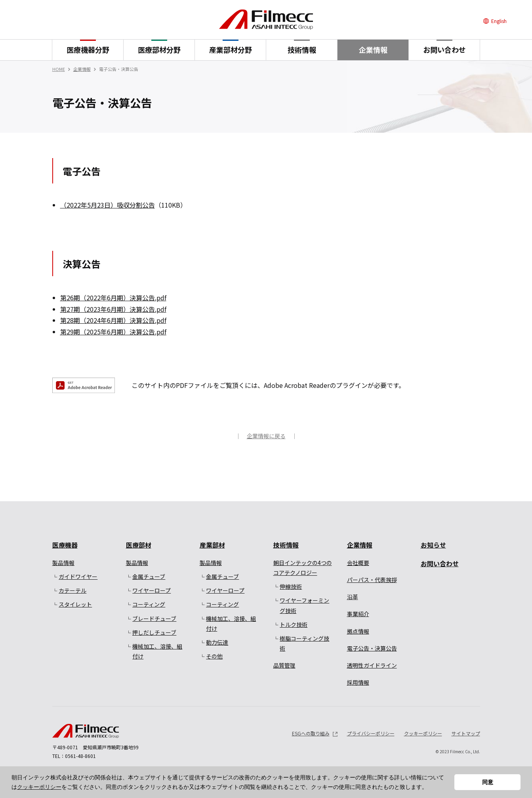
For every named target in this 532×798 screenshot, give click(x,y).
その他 (214, 656)
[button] (430, 788)
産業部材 (212, 545)
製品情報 (63, 563)
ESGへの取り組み (311, 733)
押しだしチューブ (154, 632)
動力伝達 (217, 642)
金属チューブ (149, 577)
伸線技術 (291, 586)
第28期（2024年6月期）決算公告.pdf (113, 320)
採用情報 (358, 682)
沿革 (353, 597)
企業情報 (373, 50)
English (499, 21)
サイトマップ (466, 733)
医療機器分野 (88, 50)
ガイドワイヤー (78, 577)
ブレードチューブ (154, 619)
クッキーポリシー (39, 787)
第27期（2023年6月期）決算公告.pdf (113, 309)
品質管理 (284, 665)
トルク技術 (294, 624)
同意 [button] (488, 782)
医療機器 (65, 545)
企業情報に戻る (266, 436)
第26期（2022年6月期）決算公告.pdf (113, 298)
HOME (59, 69)
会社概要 (358, 563)
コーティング (149, 604)
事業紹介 (358, 614)
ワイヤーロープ (152, 590)
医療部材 (139, 545)
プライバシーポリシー (371, 733)
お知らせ (433, 545)
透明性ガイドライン (372, 665)
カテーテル (72, 590)
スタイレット (75, 604)
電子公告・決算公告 (372, 648)
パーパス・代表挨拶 (372, 580)
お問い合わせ (444, 50)
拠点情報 (358, 631)
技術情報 (302, 50)
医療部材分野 (159, 50)
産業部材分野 (231, 50)
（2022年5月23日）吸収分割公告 (108, 205)
